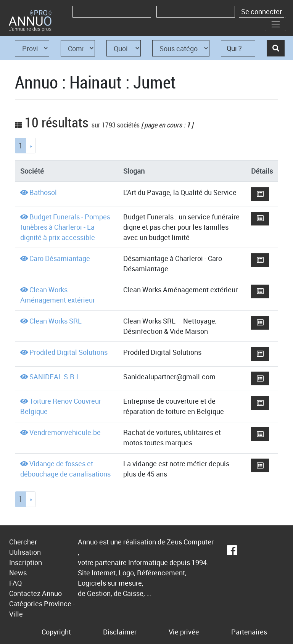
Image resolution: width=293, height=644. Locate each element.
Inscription (26, 562)
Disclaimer (120, 632)
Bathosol (43, 192)
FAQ (15, 583)
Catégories (26, 604)
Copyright (56, 632)
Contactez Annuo (35, 593)
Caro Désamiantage (60, 258)
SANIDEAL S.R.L (55, 377)
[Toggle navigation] (275, 24)
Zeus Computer (190, 542)
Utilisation (25, 552)
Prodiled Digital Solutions (68, 352)
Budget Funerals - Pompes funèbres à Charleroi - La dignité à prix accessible (65, 227)
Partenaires (249, 632)
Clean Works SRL (56, 321)
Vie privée (184, 632)
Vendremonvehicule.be (65, 432)
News (18, 573)
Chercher (23, 542)
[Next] (31, 146)
